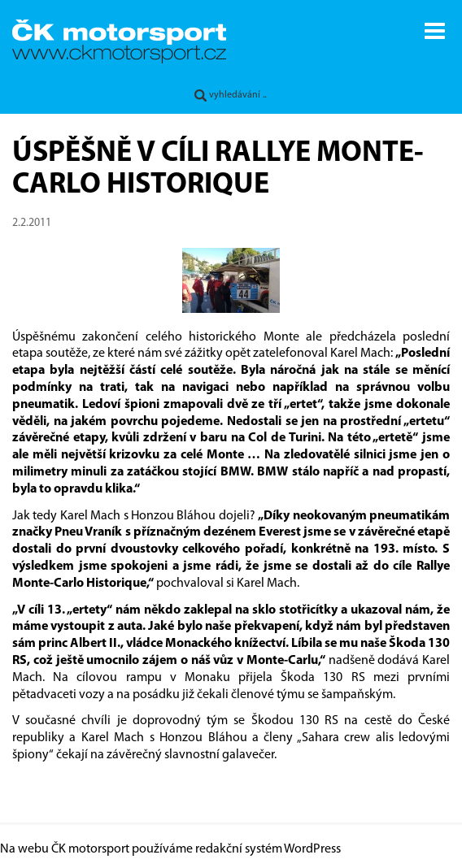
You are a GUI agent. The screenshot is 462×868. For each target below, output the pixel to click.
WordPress (312, 849)
